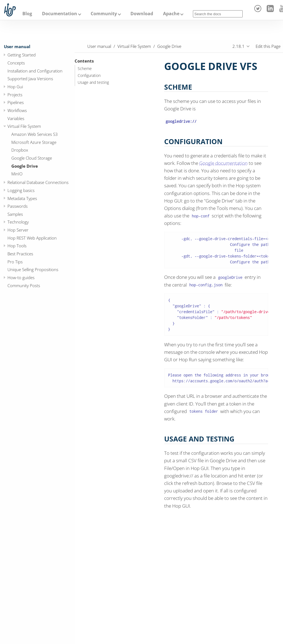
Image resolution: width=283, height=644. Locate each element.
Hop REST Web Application (32, 238)
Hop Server (18, 230)
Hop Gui (15, 87)
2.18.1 (239, 46)
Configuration (89, 76)
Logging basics (21, 190)
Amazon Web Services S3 (35, 134)
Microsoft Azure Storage (34, 142)
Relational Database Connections (38, 182)
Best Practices (20, 254)
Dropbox (20, 150)
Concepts (16, 63)
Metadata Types (22, 198)
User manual (17, 46)
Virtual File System (24, 126)
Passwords (18, 206)
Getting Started (22, 55)
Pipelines (16, 102)
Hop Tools (17, 246)
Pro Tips (15, 262)
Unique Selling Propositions (33, 269)
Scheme (85, 69)
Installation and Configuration (35, 71)
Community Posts (24, 285)
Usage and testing (93, 82)
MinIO (17, 174)
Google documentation (223, 163)
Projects (15, 95)
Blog (27, 14)
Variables (16, 118)
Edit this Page (268, 46)
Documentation (60, 14)
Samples (15, 214)
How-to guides (21, 277)
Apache (171, 14)
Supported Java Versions (30, 79)
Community (104, 14)
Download (142, 14)
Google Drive (25, 166)
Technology (18, 222)
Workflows (17, 110)
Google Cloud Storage (32, 158)
